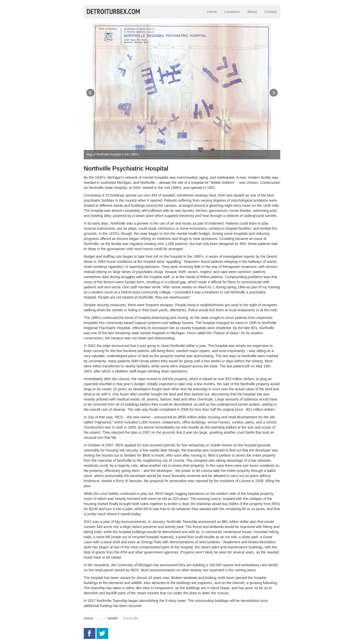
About (252, 12)
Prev (90, 93)
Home (212, 12)
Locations (232, 12)
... (100, 618)
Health (112, 618)
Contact (271, 12)
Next (274, 93)
